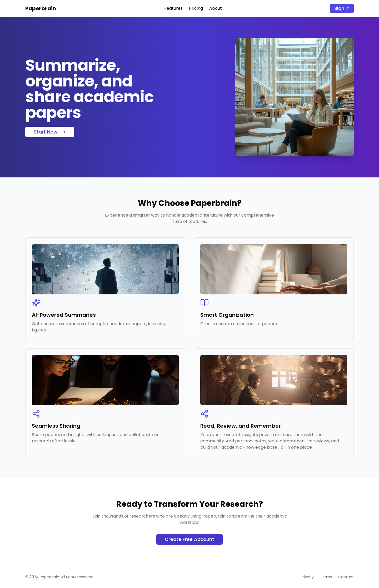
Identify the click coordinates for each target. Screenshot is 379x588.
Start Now (50, 132)
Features (173, 8)
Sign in (342, 8)
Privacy (307, 577)
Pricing (196, 8)
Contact (346, 577)
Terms (326, 577)
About (216, 8)
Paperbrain (41, 8)
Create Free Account (189, 539)
